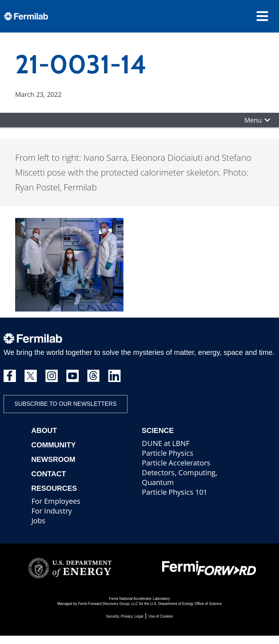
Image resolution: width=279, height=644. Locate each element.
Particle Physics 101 (175, 492)
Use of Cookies (161, 616)
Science (158, 430)
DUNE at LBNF (166, 443)
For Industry (52, 511)
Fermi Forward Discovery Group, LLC (108, 604)
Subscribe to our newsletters (66, 404)
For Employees (56, 501)
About (44, 430)
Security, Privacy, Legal (125, 616)
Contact (49, 474)
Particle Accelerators (176, 463)
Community (54, 445)
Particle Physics (168, 453)
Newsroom (53, 459)
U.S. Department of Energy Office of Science (186, 604)
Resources (54, 488)
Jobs (38, 521)
